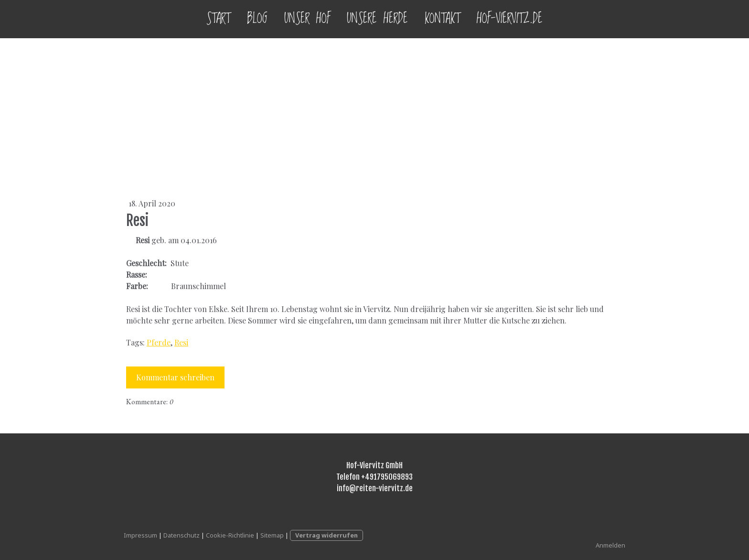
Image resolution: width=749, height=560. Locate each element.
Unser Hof (307, 19)
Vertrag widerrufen (326, 535)
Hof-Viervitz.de (510, 19)
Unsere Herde (377, 19)
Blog (257, 19)
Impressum (140, 535)
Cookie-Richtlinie (230, 535)
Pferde (159, 342)
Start (218, 19)
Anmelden (610, 545)
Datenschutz (182, 535)
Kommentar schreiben (175, 377)
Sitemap (272, 535)
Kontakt (442, 19)
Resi (181, 342)
